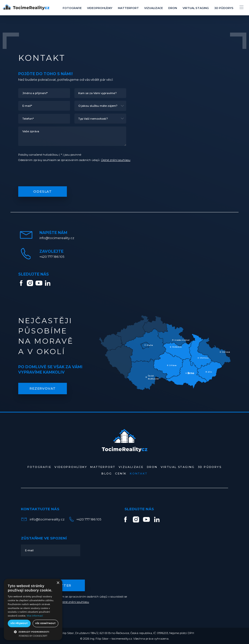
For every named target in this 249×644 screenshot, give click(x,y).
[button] (33, 631)
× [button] (58, 583)
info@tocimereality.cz (42, 519)
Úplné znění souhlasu (116, 160)
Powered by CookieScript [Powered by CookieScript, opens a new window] (33, 636)
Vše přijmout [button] (19, 623)
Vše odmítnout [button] (45, 623)
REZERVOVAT (43, 388)
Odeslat (43, 192)
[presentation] (55, 175)
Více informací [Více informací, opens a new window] (35, 616)
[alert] (33, 609)
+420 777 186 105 (84, 519)
